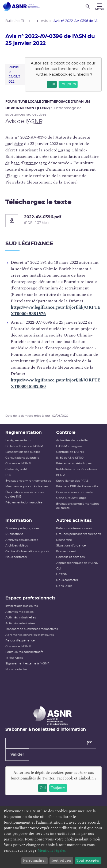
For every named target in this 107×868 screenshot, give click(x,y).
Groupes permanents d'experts (79, 534)
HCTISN (62, 574)
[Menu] (100, 6)
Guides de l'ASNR (18, 463)
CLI (58, 569)
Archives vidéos (17, 546)
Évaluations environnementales (28, 481)
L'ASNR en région (69, 446)
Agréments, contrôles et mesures (30, 635)
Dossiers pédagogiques (22, 528)
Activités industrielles (21, 617)
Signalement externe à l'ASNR (27, 664)
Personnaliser (35, 860)
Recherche (64, 540)
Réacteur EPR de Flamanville (77, 486)
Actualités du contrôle (72, 440)
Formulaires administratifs (24, 652)
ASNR (35, 121)
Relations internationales (74, 528)
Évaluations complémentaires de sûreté (78, 506)
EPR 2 (60, 475)
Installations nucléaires (22, 606)
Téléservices (14, 658)
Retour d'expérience (20, 641)
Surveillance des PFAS (72, 481)
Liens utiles (64, 586)
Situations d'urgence (71, 546)
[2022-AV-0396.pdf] (53, 221)
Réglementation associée (24, 502)
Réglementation (24, 433)
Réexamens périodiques (74, 463)
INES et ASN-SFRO (70, 458)
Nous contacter (16, 557)
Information (19, 521)
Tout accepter (88, 860)
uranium (57, 169)
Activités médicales (19, 612)
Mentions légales (52, 850)
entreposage (35, 163)
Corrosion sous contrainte (74, 492)
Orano (64, 150)
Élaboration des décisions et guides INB (25, 495)
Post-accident (66, 551)
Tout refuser (61, 860)
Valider (17, 755)
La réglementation (19, 440)
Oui (52, 84)
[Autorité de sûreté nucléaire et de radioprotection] (22, 6)
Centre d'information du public (28, 551)
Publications (14, 534)
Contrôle (66, 433)
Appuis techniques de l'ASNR (77, 563)
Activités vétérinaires (20, 623)
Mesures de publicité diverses (27, 486)
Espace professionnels (30, 598)
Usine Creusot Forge (71, 498)
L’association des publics (23, 452)
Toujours (68, 84)
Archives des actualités (22, 540)
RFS (8, 475)
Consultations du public (22, 458)
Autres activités (74, 521)
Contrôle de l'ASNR (70, 452)
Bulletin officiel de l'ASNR (24, 446)
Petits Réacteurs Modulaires (76, 469)
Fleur (12, 176)
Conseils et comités (70, 557)
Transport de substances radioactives (32, 629)
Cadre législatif (16, 469)
